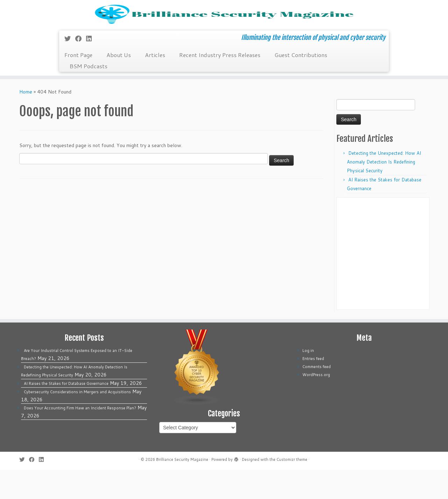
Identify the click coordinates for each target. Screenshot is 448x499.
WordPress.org (316, 404)
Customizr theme (292, 488)
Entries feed (313, 388)
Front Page (78, 84)
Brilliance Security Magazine (182, 488)
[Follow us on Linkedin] (91, 68)
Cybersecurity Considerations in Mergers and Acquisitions (77, 421)
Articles (155, 84)
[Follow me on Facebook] (81, 68)
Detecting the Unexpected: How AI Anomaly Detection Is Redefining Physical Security (384, 191)
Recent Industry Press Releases (220, 84)
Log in (308, 380)
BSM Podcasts (89, 95)
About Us (119, 84)
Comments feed (317, 396)
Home (26, 121)
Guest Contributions (301, 84)
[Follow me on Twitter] (70, 68)
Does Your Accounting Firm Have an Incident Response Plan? (80, 437)
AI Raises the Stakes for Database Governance (66, 413)
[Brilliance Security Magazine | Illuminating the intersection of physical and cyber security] (224, 29)
